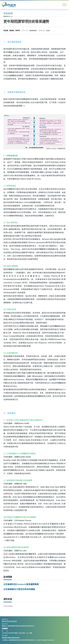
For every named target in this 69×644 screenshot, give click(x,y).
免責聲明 (5, 628)
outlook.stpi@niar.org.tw (10, 637)
